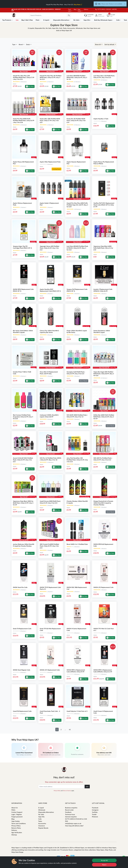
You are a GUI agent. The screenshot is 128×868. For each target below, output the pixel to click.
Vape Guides (16, 821)
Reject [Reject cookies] (104, 865)
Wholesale (42, 810)
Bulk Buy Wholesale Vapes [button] (104, 20)
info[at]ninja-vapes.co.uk (73, 823)
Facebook (95, 808)
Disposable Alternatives (46, 812)
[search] (69, 15)
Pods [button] (38, 20)
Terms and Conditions (19, 823)
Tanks (40, 821)
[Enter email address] (62, 787)
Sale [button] (17, 20)
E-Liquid (41, 808)
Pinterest (95, 817)
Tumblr (94, 814)
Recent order (69, 810)
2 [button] (61, 729)
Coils (40, 819)
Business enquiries (71, 808)
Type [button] (15, 44)
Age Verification (17, 832)
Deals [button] (29, 44)
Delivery (86, 9)
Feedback (68, 812)
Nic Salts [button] (77, 20)
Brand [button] (22, 44)
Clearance (42, 826)
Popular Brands (43, 828)
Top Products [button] (8, 20)
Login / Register (17, 814)
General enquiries (71, 817)
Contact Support (17, 812)
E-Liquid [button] (47, 20)
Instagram (95, 810)
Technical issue (70, 814)
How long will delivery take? (74, 826)
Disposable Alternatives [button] (62, 20)
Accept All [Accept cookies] (104, 860)
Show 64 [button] (98, 44)
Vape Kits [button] (87, 20)
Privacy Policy (57, 791)
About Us (15, 808)
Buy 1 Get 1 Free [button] (27, 20)
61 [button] (70, 729)
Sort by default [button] (110, 44)
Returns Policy (16, 828)
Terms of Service (67, 791)
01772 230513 (100, 9)
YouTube (95, 812)
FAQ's (13, 810)
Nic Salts (41, 814)
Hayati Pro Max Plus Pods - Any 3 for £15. (64, 4)
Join (87, 786)
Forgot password (17, 817)
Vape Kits (41, 817)
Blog (75, 9)
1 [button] (57, 729)
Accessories (42, 823)
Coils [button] (119, 20)
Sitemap (14, 835)
